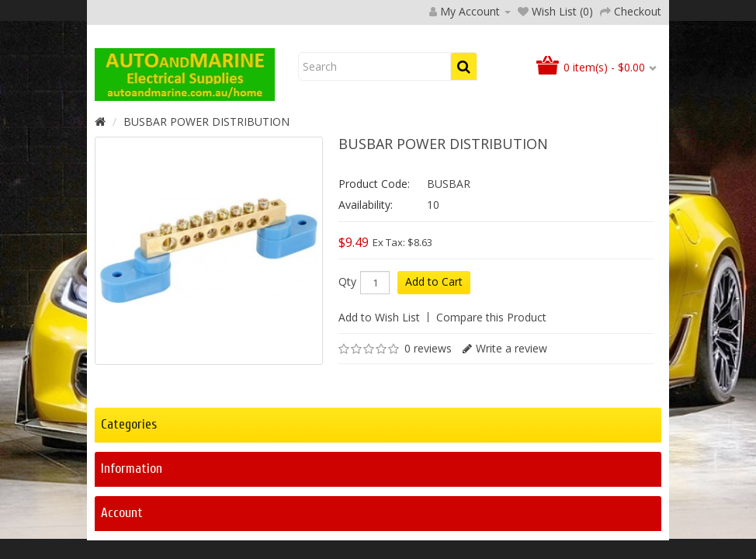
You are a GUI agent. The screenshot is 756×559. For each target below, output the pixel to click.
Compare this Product (491, 417)
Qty (347, 382)
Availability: (366, 305)
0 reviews (428, 448)
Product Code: (374, 284)
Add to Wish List (379, 417)
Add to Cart (434, 382)
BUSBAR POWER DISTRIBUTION (206, 222)
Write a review (512, 448)
